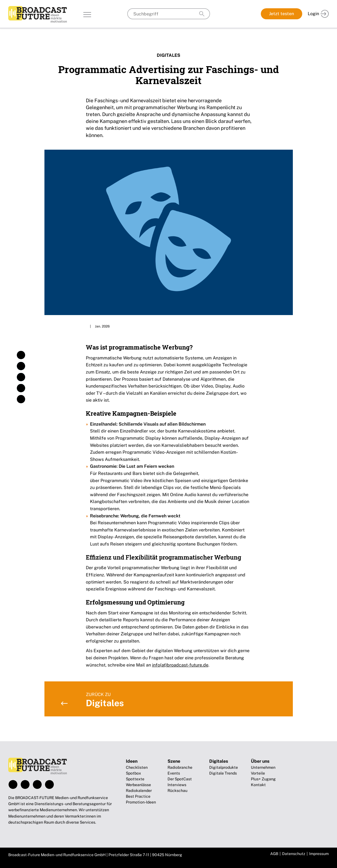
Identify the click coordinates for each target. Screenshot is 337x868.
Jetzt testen (282, 14)
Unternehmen (263, 767)
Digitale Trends (223, 773)
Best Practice (138, 796)
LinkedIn (37, 784)
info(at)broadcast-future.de (180, 665)
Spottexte (135, 779)
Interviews (177, 785)
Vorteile (258, 773)
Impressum (319, 854)
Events (174, 773)
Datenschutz (294, 854)
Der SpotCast (180, 779)
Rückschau (177, 791)
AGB (274, 854)
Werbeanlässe (138, 785)
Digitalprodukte (224, 767)
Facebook (13, 784)
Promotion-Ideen (141, 802)
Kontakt (258, 785)
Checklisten (137, 767)
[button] (21, 355)
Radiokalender (139, 791)
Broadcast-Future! (38, 14)
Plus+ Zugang (263, 779)
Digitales (168, 55)
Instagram (25, 784)
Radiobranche (180, 767)
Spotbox (133, 773)
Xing (49, 784)
